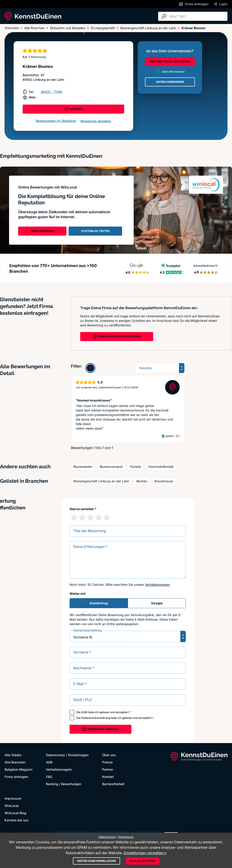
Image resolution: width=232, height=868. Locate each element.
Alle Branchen (42, 30)
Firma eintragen (16, 777)
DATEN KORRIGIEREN (170, 82)
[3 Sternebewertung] (90, 517)
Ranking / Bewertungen (64, 784)
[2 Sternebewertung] (82, 517)
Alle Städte (14, 30)
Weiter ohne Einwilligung (97, 861)
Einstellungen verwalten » (145, 853)
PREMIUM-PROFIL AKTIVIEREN (170, 61)
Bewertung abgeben (96, 121)
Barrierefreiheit (113, 784)
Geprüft (170, 436)
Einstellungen (78, 755)
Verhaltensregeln (157, 585)
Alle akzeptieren (143, 861)
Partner (108, 769)
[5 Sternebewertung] (107, 517)
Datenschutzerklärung (96, 718)
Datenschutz (56, 755)
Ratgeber (69, 30)
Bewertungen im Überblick (56, 121)
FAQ (49, 777)
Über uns (109, 755)
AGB (84, 712)
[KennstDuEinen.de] (33, 16)
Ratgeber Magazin (18, 769)
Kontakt (108, 777)
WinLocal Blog (15, 813)
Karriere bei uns (17, 820)
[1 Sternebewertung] (74, 517)
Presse (107, 762)
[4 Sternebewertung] (99, 517)
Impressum (13, 798)
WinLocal (12, 806)
